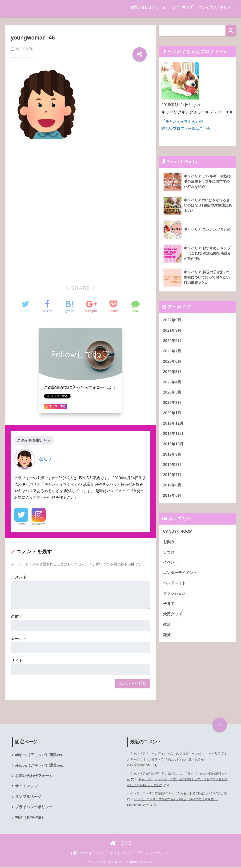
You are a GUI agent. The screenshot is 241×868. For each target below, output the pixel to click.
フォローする (56, 406)
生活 (167, 630)
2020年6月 (173, 362)
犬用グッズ (173, 619)
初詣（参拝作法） (30, 819)
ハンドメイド (175, 587)
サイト (17, 661)
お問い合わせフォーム (148, 7)
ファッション (175, 598)
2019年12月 (174, 425)
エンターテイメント (181, 577)
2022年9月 (173, 320)
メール (18, 639)
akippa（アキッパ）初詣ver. (39, 755)
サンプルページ (28, 798)
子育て (169, 609)
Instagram (39, 524)
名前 (16, 617)
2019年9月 (173, 457)
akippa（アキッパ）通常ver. (39, 766)
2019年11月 (174, 436)
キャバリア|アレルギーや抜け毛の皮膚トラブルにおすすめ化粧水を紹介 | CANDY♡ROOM (178, 759)
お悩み (169, 545)
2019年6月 (173, 488)
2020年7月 (173, 352)
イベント (171, 567)
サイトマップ (182, 7)
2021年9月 (173, 331)
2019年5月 (173, 499)
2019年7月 (173, 478)
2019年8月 (173, 467)
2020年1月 (173, 415)
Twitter (21, 524)
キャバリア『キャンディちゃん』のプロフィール (166, 754)
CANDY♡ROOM (178, 535)
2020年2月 (173, 404)
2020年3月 (173, 394)
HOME (121, 844)
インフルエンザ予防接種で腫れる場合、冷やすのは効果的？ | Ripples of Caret (176, 802)
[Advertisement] (80, 178)
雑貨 (167, 640)
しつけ (169, 556)
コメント (19, 577)
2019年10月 (174, 446)
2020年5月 (173, 373)
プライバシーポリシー (216, 7)
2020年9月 (173, 341)
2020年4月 (173, 383)
